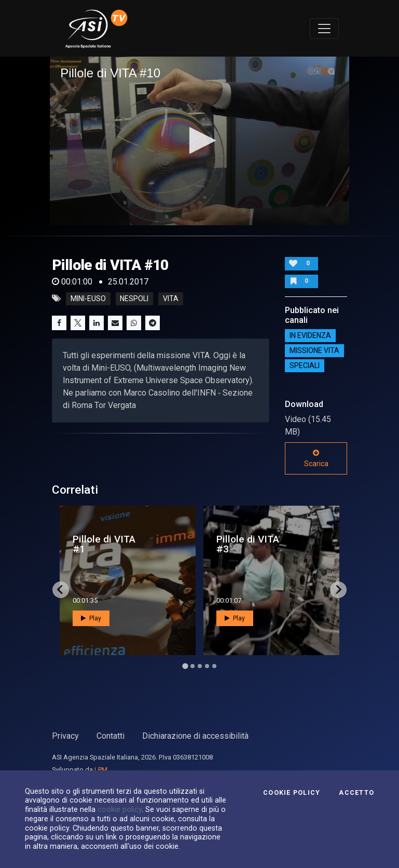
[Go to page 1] (185, 666)
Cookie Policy (292, 793)
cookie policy (120, 809)
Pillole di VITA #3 (248, 544)
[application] (199, 141)
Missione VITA (314, 350)
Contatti (111, 736)
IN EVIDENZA (310, 335)
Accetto (356, 793)
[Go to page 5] (214, 666)
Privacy (65, 736)
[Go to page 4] (207, 666)
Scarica (316, 458)
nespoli (134, 299)
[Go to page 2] (192, 666)
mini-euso (88, 299)
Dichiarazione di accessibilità (195, 736)
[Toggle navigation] (324, 29)
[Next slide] (338, 590)
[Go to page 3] (200, 666)
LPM (101, 770)
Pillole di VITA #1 (104, 544)
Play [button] (91, 618)
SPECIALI (305, 365)
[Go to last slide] (61, 590)
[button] (199, 140)
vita (171, 299)
